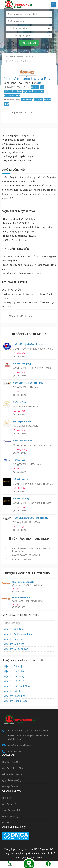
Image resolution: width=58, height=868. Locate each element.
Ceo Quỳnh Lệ (9, 804)
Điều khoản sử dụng (12, 774)
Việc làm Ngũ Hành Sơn (17, 686)
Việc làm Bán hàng (14, 639)
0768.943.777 (15, 751)
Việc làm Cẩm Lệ (13, 666)
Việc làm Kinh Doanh (15, 629)
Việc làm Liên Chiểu (14, 681)
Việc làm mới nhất (11, 810)
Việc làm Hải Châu (14, 671)
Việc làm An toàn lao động (18, 634)
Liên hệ (6, 823)
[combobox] (29, 29)
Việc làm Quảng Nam (15, 701)
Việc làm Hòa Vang (14, 676)
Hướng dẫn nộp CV (12, 787)
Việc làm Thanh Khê (15, 696)
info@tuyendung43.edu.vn (21, 745)
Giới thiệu (7, 798)
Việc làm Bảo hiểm (14, 644)
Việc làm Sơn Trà (13, 691)
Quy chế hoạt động (12, 780)
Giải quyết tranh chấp (13, 768)
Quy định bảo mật (11, 762)
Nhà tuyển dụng (10, 816)
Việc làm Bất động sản (16, 649)
